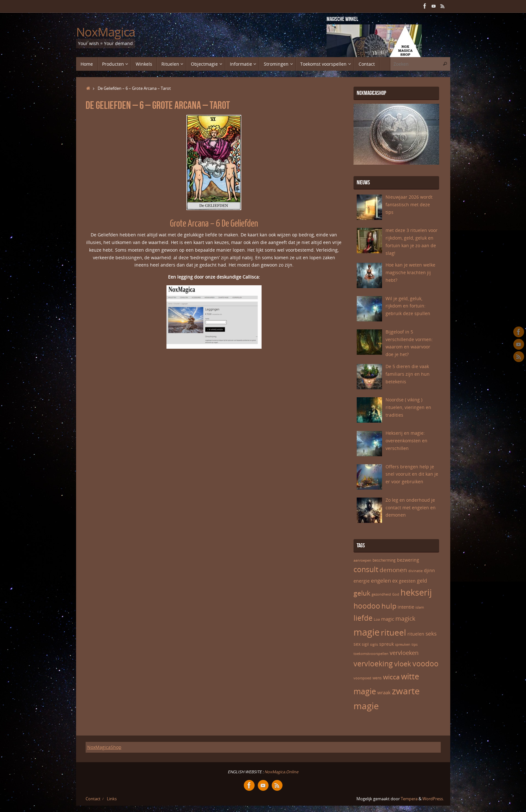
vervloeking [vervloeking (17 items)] (373, 664)
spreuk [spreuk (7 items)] (386, 644)
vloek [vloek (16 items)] (403, 663)
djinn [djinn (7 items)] (429, 570)
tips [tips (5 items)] (415, 644)
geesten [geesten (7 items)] (407, 581)
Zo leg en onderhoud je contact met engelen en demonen (411, 508)
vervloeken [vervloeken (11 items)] (404, 653)
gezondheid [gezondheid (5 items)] (381, 594)
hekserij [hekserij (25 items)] (416, 592)
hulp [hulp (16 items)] (389, 606)
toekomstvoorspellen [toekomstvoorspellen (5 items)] (371, 654)
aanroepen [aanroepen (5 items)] (362, 560)
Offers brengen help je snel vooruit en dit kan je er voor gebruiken (412, 474)
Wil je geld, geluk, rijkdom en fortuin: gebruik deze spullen (408, 306)
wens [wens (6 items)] (377, 678)
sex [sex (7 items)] (357, 644)
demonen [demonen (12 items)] (393, 570)
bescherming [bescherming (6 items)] (384, 560)
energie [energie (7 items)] (362, 581)
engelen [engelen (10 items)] (381, 581)
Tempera (409, 799)
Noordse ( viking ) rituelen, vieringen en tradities (408, 407)
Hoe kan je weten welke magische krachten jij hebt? (410, 272)
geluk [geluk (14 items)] (362, 593)
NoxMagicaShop (104, 747)
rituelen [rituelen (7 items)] (416, 634)
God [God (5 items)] (396, 594)
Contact (93, 799)
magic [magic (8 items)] (388, 619)
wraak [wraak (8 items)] (384, 692)
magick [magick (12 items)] (405, 618)
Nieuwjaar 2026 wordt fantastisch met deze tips (409, 205)
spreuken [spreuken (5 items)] (403, 644)
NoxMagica (106, 32)
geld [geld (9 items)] (422, 581)
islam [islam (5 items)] (420, 607)
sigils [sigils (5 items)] (374, 644)
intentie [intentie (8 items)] (406, 607)
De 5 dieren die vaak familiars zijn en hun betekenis (408, 374)
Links (112, 799)
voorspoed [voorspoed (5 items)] (362, 678)
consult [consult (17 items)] (366, 569)
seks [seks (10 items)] (431, 634)
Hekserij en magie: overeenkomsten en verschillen (406, 441)
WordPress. (433, 799)
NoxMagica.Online (281, 772)
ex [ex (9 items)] (395, 581)
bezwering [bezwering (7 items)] (408, 560)
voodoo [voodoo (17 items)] (425, 664)
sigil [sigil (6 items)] (365, 644)
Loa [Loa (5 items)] (377, 619)
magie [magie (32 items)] (367, 632)
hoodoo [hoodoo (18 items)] (367, 606)
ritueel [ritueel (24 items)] (393, 632)
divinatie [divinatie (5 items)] (416, 571)
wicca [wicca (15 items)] (391, 677)
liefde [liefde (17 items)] (363, 618)
